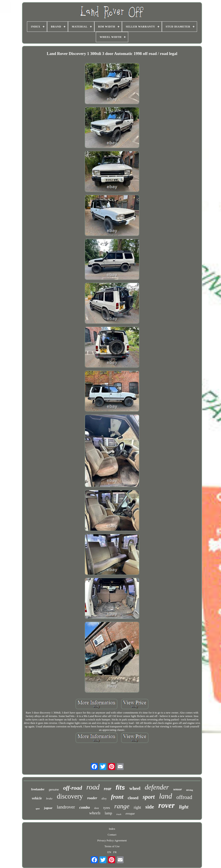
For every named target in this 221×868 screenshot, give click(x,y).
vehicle (37, 798)
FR (115, 852)
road (93, 787)
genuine (54, 790)
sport (149, 797)
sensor (178, 789)
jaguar (48, 808)
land (166, 796)
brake (49, 798)
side (150, 807)
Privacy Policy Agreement (112, 840)
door (96, 808)
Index (112, 829)
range (122, 806)
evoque (130, 813)
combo (84, 807)
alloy (104, 799)
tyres (107, 808)
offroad (184, 797)
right (137, 807)
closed (133, 798)
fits (120, 788)
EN (109, 852)
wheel (135, 788)
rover (167, 805)
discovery (70, 796)
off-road (73, 788)
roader (92, 798)
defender (157, 787)
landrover (66, 807)
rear (107, 789)
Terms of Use (112, 846)
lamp (108, 813)
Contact (112, 835)
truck (119, 814)
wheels (95, 813)
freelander (38, 789)
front (117, 797)
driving (190, 790)
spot (38, 809)
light (184, 807)
